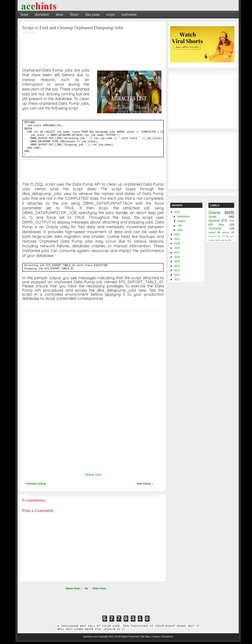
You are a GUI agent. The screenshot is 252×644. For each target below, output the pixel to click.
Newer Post (73, 588)
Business (213, 236)
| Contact (155, 636)
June (180, 230)
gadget (212, 232)
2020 (177, 243)
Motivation (129, 14)
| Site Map (145, 636)
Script (212, 217)
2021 (177, 239)
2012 (177, 275)
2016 (177, 257)
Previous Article (36, 484)
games (226, 232)
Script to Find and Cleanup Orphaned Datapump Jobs (73, 28)
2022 (177, 234)
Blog (221, 225)
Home (25, 14)
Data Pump (92, 14)
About (59, 14)
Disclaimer (42, 14)
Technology (215, 228)
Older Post (99, 588)
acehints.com (90, 636)
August (181, 221)
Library (74, 14)
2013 (177, 270)
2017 (177, 252)
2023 (177, 212)
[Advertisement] (188, 14)
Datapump (223, 240)
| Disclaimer (167, 636)
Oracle (215, 212)
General (214, 221)
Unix (232, 221)
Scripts (111, 14)
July (180, 225)
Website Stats (93, 475)
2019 (177, 248)
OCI (223, 236)
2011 (177, 279)
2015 (177, 261)
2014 (177, 266)
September (184, 216)
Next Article (144, 484)
